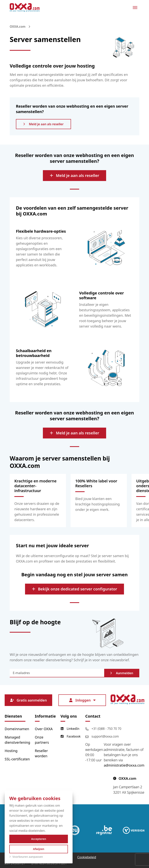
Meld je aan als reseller (43, 124)
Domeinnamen (17, 729)
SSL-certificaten (17, 759)
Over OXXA (44, 729)
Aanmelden (122, 673)
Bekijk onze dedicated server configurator (75, 589)
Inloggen (82, 700)
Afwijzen (39, 849)
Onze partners (42, 740)
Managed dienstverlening (17, 740)
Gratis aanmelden (29, 700)
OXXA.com (18, 27)
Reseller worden (41, 753)
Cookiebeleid (87, 857)
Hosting (11, 751)
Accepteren (39, 839)
